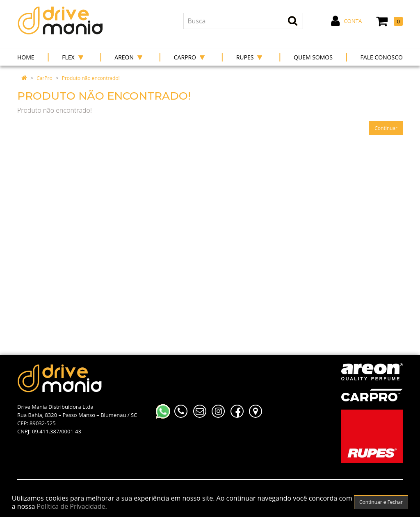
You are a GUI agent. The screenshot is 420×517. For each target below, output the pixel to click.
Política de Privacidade (71, 506)
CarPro (44, 78)
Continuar (386, 128)
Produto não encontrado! (91, 78)
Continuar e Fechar (381, 502)
